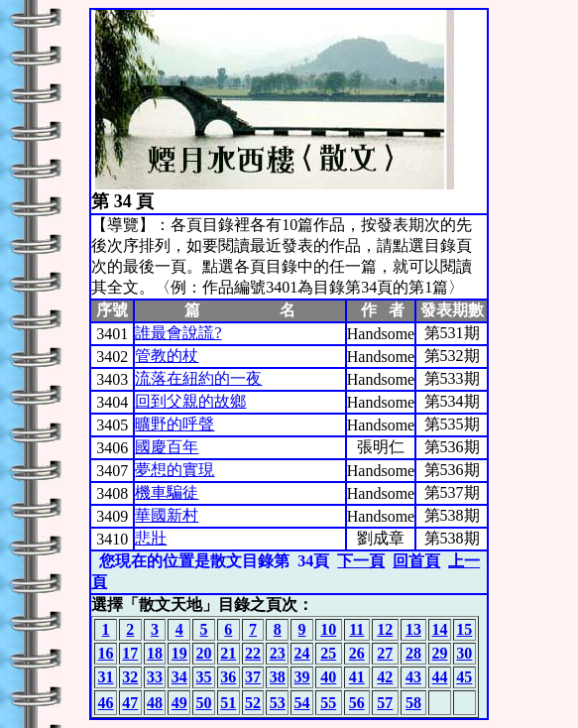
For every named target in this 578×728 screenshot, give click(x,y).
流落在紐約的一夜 (198, 378)
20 (204, 653)
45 (464, 677)
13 (413, 629)
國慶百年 (167, 447)
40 (328, 677)
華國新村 (167, 515)
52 (253, 703)
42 (385, 677)
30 (464, 653)
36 (228, 677)
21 (228, 653)
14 (440, 629)
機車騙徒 (167, 492)
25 (328, 653)
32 (130, 677)
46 (106, 703)
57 (385, 703)
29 (440, 653)
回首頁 (416, 561)
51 (228, 703)
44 (440, 677)
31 (106, 677)
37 (253, 677)
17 (130, 653)
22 (253, 653)
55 (328, 703)
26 (357, 653)
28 (413, 653)
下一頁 (361, 561)
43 (413, 677)
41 (357, 677)
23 (278, 653)
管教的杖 (167, 356)
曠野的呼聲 (174, 424)
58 (413, 703)
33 (155, 677)
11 (356, 629)
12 (385, 629)
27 (385, 653)
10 (328, 629)
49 (179, 703)
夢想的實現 (174, 470)
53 (278, 703)
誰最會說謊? (178, 333)
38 (278, 677)
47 (130, 703)
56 (357, 703)
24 (302, 653)
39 (302, 677)
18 (155, 653)
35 (204, 677)
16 (106, 653)
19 (179, 653)
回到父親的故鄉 (190, 401)
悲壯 (151, 538)
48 (155, 703)
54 (302, 703)
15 (464, 629)
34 (179, 677)
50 (204, 703)
